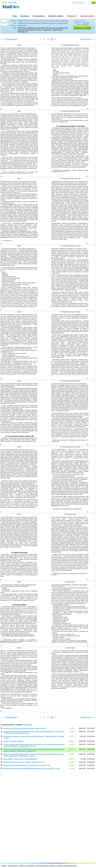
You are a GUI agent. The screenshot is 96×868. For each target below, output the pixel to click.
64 (70, 731)
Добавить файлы (56, 16)
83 (70, 736)
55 (70, 749)
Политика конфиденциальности (67, 866)
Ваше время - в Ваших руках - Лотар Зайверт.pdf (20, 759)
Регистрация (12, 2)
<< (2, 39)
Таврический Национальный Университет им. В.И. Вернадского (43, 23)
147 (70, 759)
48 (70, 762)
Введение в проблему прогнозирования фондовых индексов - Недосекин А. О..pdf (32, 768)
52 (70, 754)
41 (70, 744)
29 (70, 768)
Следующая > (86, 39)
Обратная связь (13, 866)
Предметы (25, 16)
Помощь (4, 866)
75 (70, 765)
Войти (5, 2)
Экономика (22, 26)
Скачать (82, 28)
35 (70, 741)
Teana (20, 21)
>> (94, 39)
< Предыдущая (11, 39)
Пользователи (38, 16)
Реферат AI (72, 16)
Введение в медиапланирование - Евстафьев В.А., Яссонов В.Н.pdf (27, 765)
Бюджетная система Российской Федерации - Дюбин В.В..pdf (24, 728)
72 (70, 728)
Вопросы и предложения (27, 866)
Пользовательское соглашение (46, 866)
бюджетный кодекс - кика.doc (14, 741)
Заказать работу (87, 16)
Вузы (15, 16)
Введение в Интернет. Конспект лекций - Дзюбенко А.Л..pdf (24, 762)
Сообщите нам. (64, 21)
